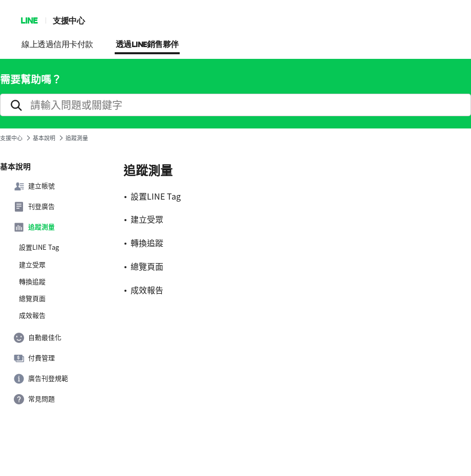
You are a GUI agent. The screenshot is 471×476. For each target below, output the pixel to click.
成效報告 (32, 315)
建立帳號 (34, 186)
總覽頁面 (32, 298)
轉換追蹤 (32, 282)
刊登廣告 (34, 207)
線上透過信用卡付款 (57, 45)
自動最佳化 (38, 338)
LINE (29, 20)
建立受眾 (32, 265)
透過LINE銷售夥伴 (147, 45)
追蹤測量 (34, 227)
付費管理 (34, 358)
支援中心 (69, 20)
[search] (235, 105)
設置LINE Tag (39, 247)
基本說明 (44, 138)
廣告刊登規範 (41, 379)
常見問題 (34, 399)
